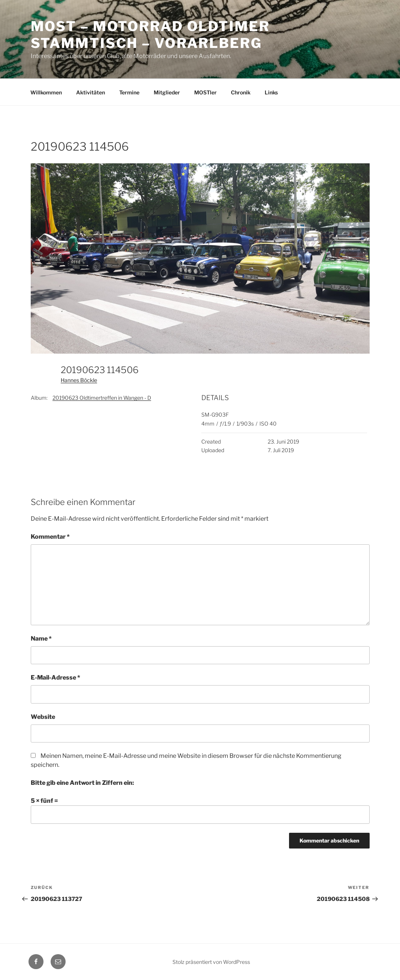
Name (41, 639)
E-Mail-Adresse (55, 677)
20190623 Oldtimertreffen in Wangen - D (102, 398)
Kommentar (50, 537)
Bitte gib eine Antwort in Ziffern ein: (82, 783)
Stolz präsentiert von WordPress (211, 962)
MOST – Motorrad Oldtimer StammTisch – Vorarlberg (150, 35)
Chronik (241, 92)
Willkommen (46, 92)
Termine (129, 92)
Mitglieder (167, 92)
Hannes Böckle (79, 380)
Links (271, 92)
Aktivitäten (91, 92)
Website (43, 717)
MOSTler (205, 92)
